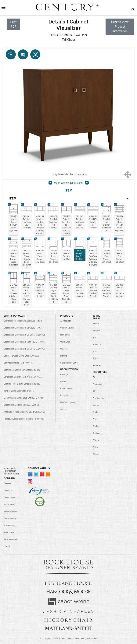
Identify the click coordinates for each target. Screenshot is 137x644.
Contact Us (9, 490)
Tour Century (9, 504)
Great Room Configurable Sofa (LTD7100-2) (23, 328)
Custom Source (67, 328)
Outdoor (64, 349)
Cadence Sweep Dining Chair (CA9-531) (21, 356)
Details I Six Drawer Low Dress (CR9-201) (22, 370)
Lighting (64, 356)
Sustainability (10, 525)
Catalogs (64, 374)
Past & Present (10, 511)
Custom (64, 381)
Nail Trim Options (68, 402)
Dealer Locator (10, 497)
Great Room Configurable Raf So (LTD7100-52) (24, 342)
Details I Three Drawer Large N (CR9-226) (22, 384)
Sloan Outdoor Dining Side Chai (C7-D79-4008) (24, 398)
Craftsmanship (10, 518)
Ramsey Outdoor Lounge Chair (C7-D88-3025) (24, 419)
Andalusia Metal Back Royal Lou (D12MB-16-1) (24, 412)
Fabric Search (66, 388)
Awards (96, 324)
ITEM (68, 199)
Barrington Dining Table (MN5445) (19, 363)
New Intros (65, 335)
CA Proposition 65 (98, 384)
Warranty (97, 454)
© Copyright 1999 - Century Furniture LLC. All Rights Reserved (69, 638)
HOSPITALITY (10, 471)
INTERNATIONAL (12, 474)
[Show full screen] (128, 174)
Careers (7, 483)
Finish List (65, 395)
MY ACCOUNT (10, 468)
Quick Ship (65, 342)
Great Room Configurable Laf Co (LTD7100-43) (24, 349)
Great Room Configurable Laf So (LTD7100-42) (24, 335)
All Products (65, 321)
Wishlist (64, 409)
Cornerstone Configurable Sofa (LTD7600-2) (23, 321)
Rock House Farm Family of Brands (10, 539)
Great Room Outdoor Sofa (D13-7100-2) (21, 405)
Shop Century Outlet (69, 363)
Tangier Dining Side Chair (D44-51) (19, 391)
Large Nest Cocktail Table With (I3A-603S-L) (23, 377)
